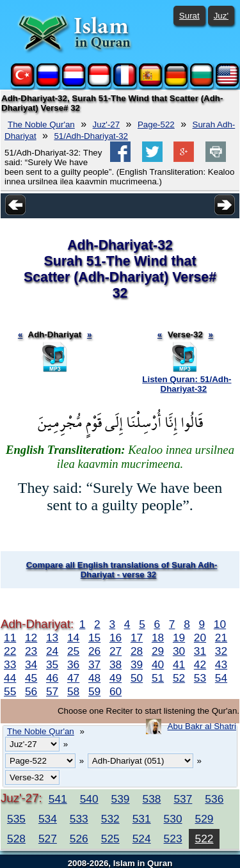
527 (48, 839)
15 (94, 638)
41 (179, 664)
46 (52, 678)
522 (204, 839)
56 (31, 691)
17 (137, 638)
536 (214, 799)
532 (110, 819)
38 (116, 664)
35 (52, 664)
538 (152, 799)
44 (10, 678)
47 (73, 678)
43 (221, 664)
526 (79, 839)
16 (116, 638)
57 (52, 691)
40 (158, 664)
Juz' (221, 16)
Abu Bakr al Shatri (202, 726)
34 (31, 664)
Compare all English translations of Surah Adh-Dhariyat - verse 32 (122, 570)
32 (221, 651)
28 (137, 651)
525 (110, 839)
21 (221, 638)
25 (73, 651)
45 (31, 678)
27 (116, 651)
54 (221, 678)
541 (58, 799)
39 (137, 664)
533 (79, 819)
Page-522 (156, 125)
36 (73, 664)
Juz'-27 (107, 125)
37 (94, 664)
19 (179, 638)
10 (220, 624)
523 (173, 839)
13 (52, 638)
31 (200, 651)
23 (31, 651)
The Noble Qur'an (41, 125)
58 (73, 691)
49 (116, 678)
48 (94, 678)
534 (48, 819)
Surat (189, 16)
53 (200, 678)
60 (116, 691)
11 (10, 638)
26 (94, 651)
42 (200, 664)
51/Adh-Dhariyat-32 (91, 136)
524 (142, 839)
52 (179, 678)
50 (137, 678)
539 (121, 799)
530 (173, 819)
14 (73, 638)
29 (158, 651)
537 (183, 799)
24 (52, 651)
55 (10, 691)
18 (158, 638)
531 (142, 819)
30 (179, 651)
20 (200, 638)
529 (204, 819)
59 (94, 691)
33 (10, 664)
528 (16, 839)
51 (158, 678)
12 (31, 638)
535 (16, 819)
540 (89, 799)
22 (10, 651)
